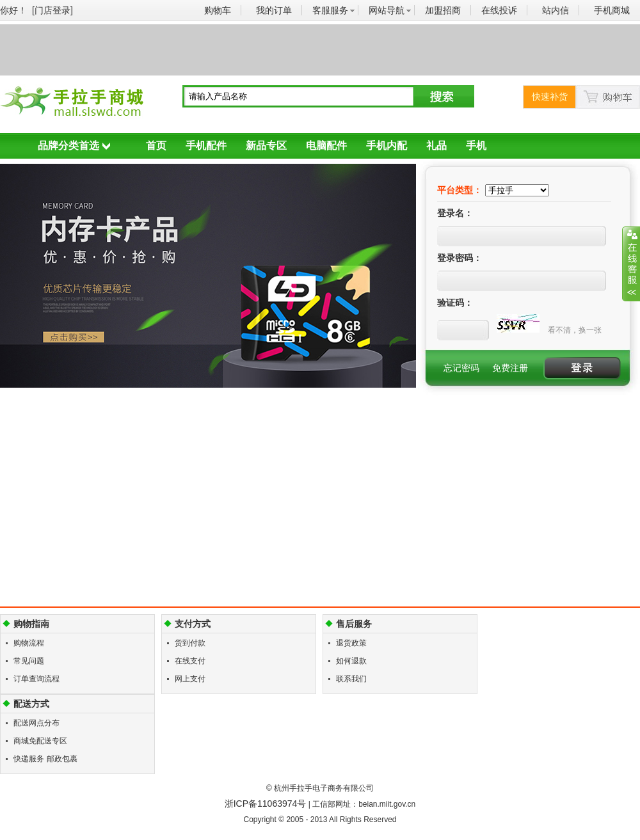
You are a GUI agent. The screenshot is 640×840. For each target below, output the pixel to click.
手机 (476, 146)
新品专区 (266, 146)
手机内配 (387, 146)
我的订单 (274, 10)
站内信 (556, 10)
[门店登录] (52, 10)
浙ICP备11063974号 (266, 804)
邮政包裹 (62, 759)
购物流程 (29, 643)
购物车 (218, 10)
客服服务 (330, 10)
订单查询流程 (36, 679)
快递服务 (29, 759)
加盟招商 (443, 10)
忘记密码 (461, 368)
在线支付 (190, 661)
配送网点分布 (36, 723)
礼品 (436, 146)
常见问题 (29, 661)
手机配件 (206, 146)
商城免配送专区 (40, 741)
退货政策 (351, 643)
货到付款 (190, 643)
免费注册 (510, 368)
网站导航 (387, 10)
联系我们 (351, 679)
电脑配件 (326, 146)
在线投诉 (499, 10)
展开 (631, 264)
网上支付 (190, 679)
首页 (156, 146)
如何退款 (351, 661)
